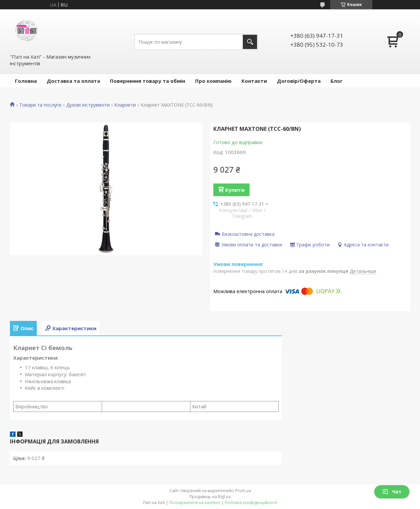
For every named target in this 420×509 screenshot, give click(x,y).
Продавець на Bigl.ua (210, 497)
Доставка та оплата (73, 81)
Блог (337, 81)
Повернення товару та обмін (148, 81)
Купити (235, 190)
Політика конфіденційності (251, 503)
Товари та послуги (40, 105)
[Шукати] (250, 42)
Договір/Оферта (299, 81)
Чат (392, 492)
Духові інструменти (88, 105)
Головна (26, 81)
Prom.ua (243, 491)
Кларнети (125, 105)
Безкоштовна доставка (248, 234)
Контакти (254, 81)
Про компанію (213, 81)
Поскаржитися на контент (195, 503)
